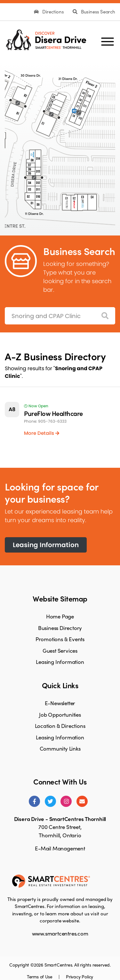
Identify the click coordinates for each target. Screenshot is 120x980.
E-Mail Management (60, 848)
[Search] (105, 316)
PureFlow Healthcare (53, 413)
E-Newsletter (60, 703)
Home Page (60, 616)
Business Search (94, 12)
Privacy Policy (80, 976)
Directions (49, 12)
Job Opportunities (60, 714)
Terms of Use (40, 976)
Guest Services (60, 650)
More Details (42, 433)
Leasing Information (46, 545)
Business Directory (60, 628)
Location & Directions (60, 726)
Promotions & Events (60, 639)
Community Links (60, 748)
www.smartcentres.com (60, 933)
